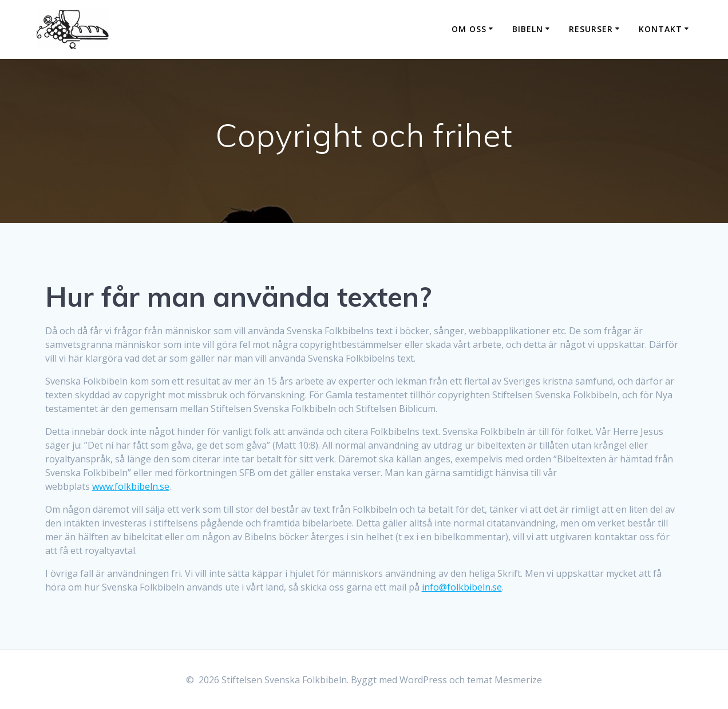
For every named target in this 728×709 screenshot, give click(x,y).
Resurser (591, 29)
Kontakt (660, 29)
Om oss (469, 29)
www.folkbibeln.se (131, 486)
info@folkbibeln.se (462, 587)
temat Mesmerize (505, 680)
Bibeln (528, 29)
